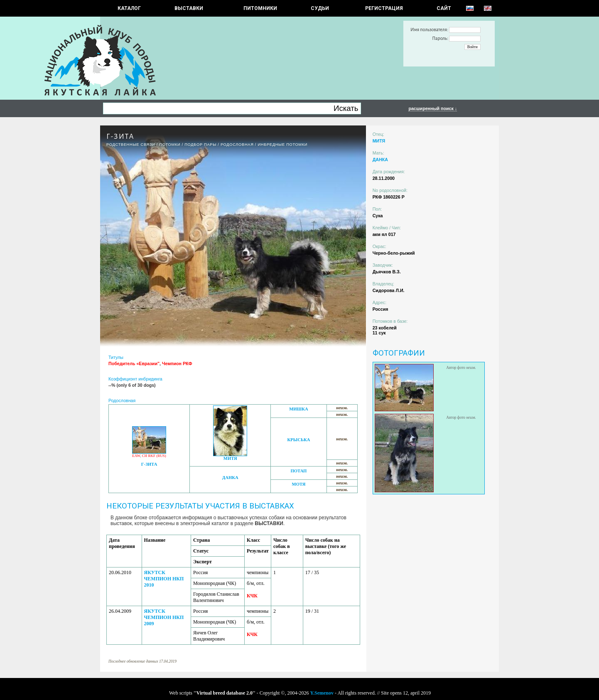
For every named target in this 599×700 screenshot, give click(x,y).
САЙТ (444, 8)
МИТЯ (230, 458)
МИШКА (298, 409)
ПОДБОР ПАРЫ (200, 145)
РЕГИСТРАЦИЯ (384, 8)
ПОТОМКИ (170, 145)
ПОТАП (299, 471)
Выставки (189, 8)
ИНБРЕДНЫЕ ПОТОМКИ (282, 145)
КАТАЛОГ (129, 8)
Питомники (260, 8)
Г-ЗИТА (149, 464)
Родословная (237, 145)
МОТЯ (299, 484)
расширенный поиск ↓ (433, 108)
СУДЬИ (320, 8)
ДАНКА (230, 478)
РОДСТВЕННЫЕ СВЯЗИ (131, 145)
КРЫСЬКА (299, 440)
